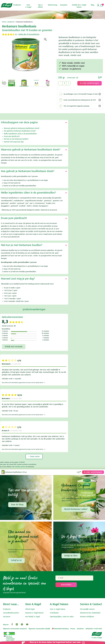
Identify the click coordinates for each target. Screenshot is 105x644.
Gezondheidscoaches (11, 613)
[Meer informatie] (45, 382)
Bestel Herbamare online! (76, 509)
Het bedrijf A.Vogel (33, 617)
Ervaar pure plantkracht (12, 136)
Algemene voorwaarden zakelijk (39, 629)
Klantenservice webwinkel (90, 613)
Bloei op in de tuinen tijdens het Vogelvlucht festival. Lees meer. (54, 642)
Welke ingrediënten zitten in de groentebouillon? (20, 133)
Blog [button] (92, 5)
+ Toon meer (34, 456)
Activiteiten (54, 613)
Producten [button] (17, 5)
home (4, 22)
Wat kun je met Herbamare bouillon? (16, 139)
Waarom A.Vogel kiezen (34, 613)
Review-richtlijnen (87, 617)
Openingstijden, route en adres (62, 617)
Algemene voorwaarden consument (15, 629)
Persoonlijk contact (87, 610)
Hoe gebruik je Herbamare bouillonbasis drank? (20, 131)
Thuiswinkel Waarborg (60, 629)
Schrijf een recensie (14, 346)
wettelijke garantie (20, 467)
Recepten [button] (64, 5)
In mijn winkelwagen (93, 472)
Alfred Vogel (30, 610)
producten (11, 22)
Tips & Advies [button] (40, 6)
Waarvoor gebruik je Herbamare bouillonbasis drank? (22, 128)
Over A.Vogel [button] (28, 6)
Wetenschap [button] (53, 5)
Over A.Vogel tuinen (58, 610)
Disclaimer (80, 629)
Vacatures (7, 617)
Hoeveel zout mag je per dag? (14, 141)
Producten (7, 610)
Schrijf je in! (17, 561)
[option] (26, 58)
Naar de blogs (18, 505)
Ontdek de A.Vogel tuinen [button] (79, 6)
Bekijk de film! (71, 556)
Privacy (73, 629)
